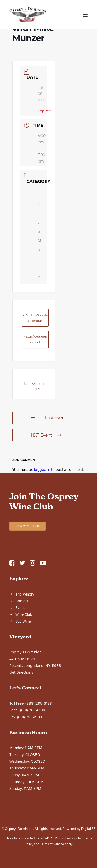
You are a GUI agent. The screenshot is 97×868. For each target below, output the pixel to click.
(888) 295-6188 (39, 703)
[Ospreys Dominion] (28, 15)
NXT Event (46, 435)
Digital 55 (88, 829)
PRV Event (48, 418)
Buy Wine (23, 621)
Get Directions (21, 672)
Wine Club (24, 614)
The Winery (25, 594)
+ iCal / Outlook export (35, 339)
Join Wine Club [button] (28, 526)
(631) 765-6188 (33, 710)
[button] (85, 15)
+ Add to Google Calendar (35, 318)
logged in (42, 470)
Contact (22, 601)
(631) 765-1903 (29, 717)
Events (21, 608)
